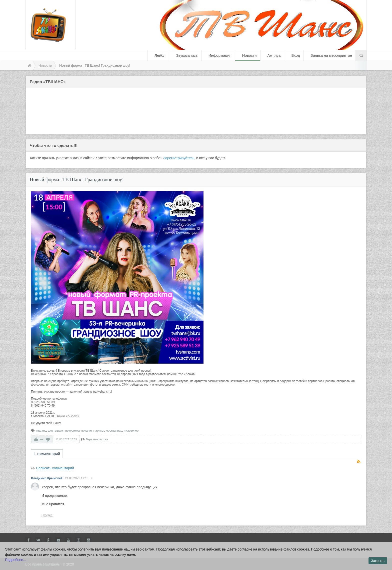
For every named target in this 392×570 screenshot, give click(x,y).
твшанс (41, 431)
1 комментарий (47, 454)
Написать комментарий (55, 468)
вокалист (87, 431)
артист (100, 431)
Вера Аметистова (97, 439)
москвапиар (114, 431)
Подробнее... (15, 560)
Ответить (47, 515)
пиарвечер (131, 431)
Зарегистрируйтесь (179, 158)
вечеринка (72, 431)
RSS (359, 462)
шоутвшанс (56, 431)
